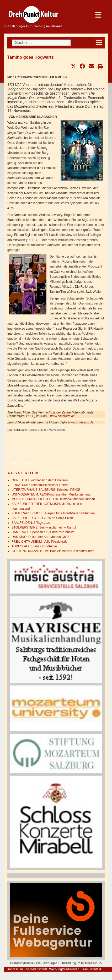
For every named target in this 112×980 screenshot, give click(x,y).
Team (85, 969)
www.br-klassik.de (81, 422)
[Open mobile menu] (99, 43)
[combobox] (41, 43)
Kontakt (96, 969)
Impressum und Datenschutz (27, 969)
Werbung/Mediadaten (64, 969)
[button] (73, 66)
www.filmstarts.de (62, 416)
